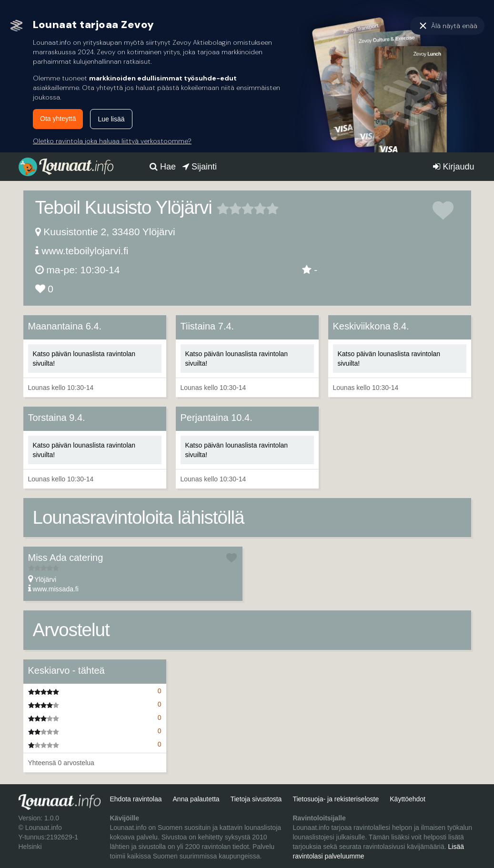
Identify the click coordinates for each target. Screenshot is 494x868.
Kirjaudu (454, 167)
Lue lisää (111, 119)
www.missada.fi (55, 589)
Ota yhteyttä (58, 119)
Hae (163, 167)
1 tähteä (223, 209)
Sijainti (200, 167)
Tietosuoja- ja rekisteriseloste (336, 799)
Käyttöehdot (408, 799)
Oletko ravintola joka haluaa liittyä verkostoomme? (112, 141)
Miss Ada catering (66, 558)
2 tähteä (229, 209)
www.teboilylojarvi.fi (85, 251)
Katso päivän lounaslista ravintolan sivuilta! (84, 359)
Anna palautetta (196, 799)
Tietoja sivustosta (256, 799)
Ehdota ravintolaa (136, 799)
